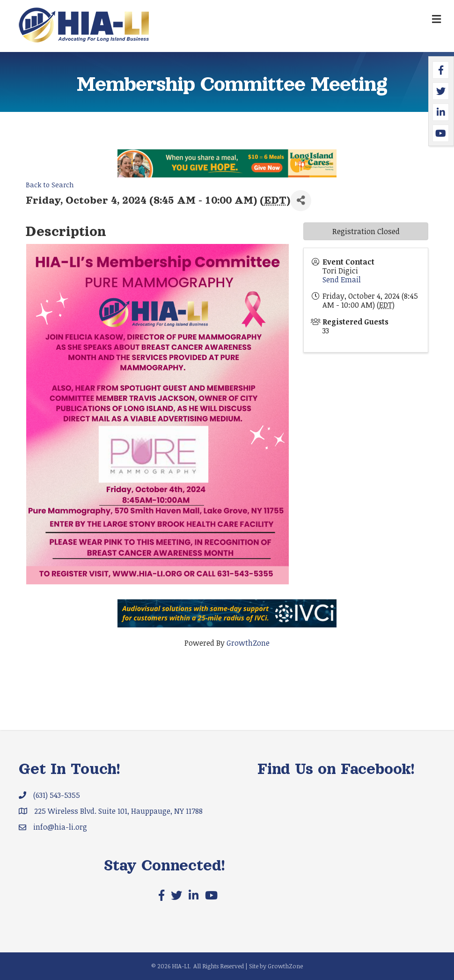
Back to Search (50, 185)
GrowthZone (248, 643)
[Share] (301, 201)
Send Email (342, 280)
